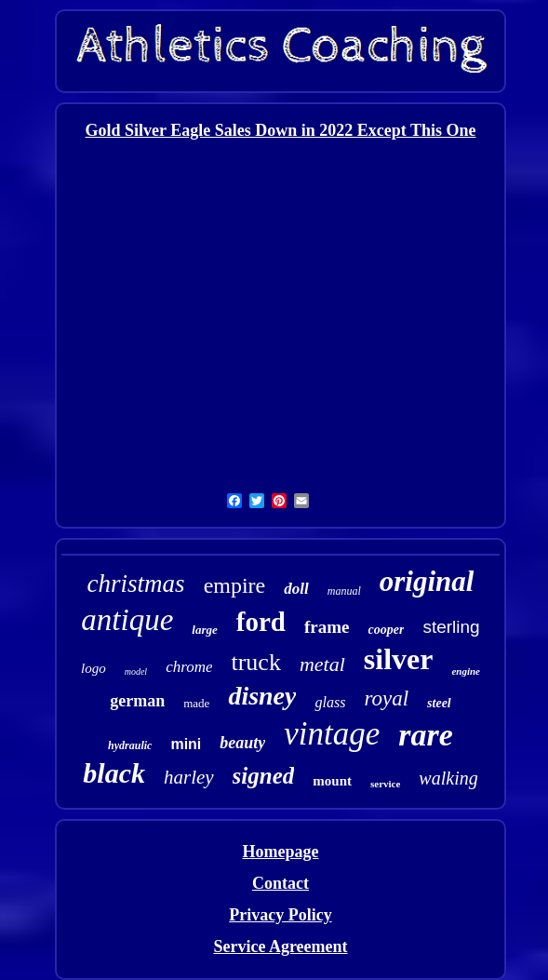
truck (255, 662)
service (385, 784)
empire (235, 585)
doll (296, 589)
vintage (332, 734)
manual (344, 591)
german (137, 701)
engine (466, 671)
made (196, 703)
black (114, 773)
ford (261, 622)
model (136, 671)
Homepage (281, 852)
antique (127, 620)
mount (332, 781)
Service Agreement (280, 946)
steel (439, 703)
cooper (387, 630)
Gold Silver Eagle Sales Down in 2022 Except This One (281, 130)
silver (399, 659)
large (204, 630)
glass (330, 702)
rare (426, 735)
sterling (451, 627)
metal (322, 664)
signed (264, 776)
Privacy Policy (280, 915)
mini (186, 744)
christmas (136, 584)
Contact (281, 883)
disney (262, 696)
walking (448, 778)
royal (386, 698)
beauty (242, 743)
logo (94, 668)
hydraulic (130, 745)
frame (327, 627)
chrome (189, 667)
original (427, 581)
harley (189, 777)
